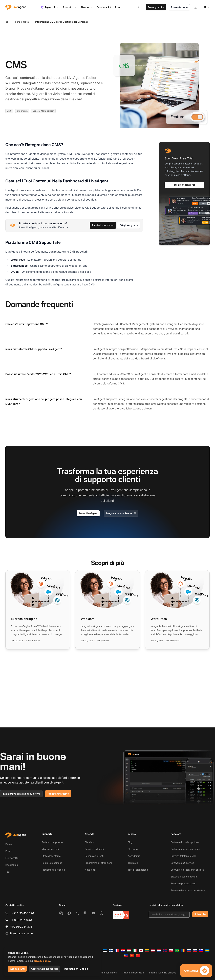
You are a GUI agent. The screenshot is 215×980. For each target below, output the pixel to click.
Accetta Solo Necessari (44, 969)
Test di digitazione (138, 870)
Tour (8, 872)
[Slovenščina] (201, 950)
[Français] (117, 950)
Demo (9, 844)
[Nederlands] (159, 950)
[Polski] (171, 950)
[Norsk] (165, 950)
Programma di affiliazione (99, 863)
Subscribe (200, 914)
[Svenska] (207, 950)
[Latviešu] (153, 950)
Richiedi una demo (103, 225)
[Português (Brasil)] (177, 950)
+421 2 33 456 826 (22, 913)
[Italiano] (135, 950)
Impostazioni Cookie (76, 969)
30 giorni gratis (129, 225)
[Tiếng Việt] (132, 955)
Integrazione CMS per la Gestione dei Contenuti (62, 22)
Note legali (91, 870)
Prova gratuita (156, 7)
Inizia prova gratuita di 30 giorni (21, 794)
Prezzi (9, 851)
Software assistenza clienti (185, 849)
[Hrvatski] (123, 950)
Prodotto (70, 7)
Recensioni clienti (94, 856)
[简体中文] (138, 955)
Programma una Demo (121, 513)
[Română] (183, 950)
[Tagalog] (126, 955)
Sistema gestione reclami (184, 877)
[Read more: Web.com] (107, 610)
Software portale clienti (183, 883)
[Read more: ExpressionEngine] (38, 610)
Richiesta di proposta (53, 870)
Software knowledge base (185, 842)
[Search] (140, 7)
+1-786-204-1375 (21, 927)
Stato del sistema (51, 856)
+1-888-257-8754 (21, 920)
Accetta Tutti (17, 969)
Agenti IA (50, 7)
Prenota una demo (58, 794)
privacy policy (42, 961)
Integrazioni (12, 865)
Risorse (87, 7)
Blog (130, 842)
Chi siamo (90, 842)
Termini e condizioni (106, 973)
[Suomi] (111, 950)
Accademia (134, 856)
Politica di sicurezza (133, 973)
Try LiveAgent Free (185, 185)
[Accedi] (196, 7)
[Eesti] (105, 950)
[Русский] (189, 950)
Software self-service (182, 863)
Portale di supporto (52, 842)
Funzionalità (22, 22)
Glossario (133, 849)
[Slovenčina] (195, 950)
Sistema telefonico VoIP (184, 856)
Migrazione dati (50, 849)
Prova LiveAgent (88, 513)
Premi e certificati (94, 849)
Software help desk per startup (188, 890)
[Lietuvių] (147, 950)
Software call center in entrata (187, 870)
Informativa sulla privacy (163, 973)
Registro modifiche (52, 863)
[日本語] (141, 950)
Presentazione (179, 7)
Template (133, 863)
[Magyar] (129, 950)
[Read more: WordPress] (177, 610)
